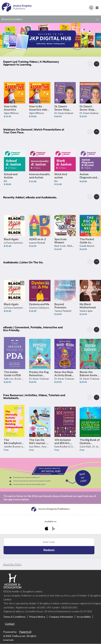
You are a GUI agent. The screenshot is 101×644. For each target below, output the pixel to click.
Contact (10, 624)
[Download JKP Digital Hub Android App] (54, 529)
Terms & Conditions (14, 617)
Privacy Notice (37, 617)
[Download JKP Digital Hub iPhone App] (47, 529)
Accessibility (84, 617)
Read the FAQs (12, 565)
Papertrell (25, 632)
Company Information (61, 617)
